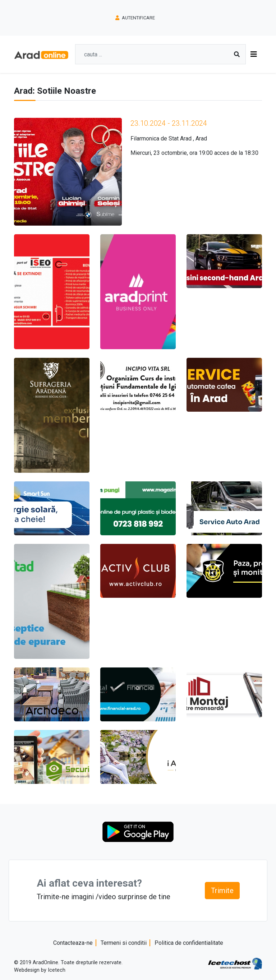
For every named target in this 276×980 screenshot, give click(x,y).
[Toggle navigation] (254, 54)
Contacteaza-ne (73, 943)
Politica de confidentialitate (189, 943)
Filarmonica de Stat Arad (161, 138)
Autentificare (135, 18)
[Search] (158, 54)
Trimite (222, 891)
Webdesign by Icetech (40, 970)
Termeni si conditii (124, 943)
